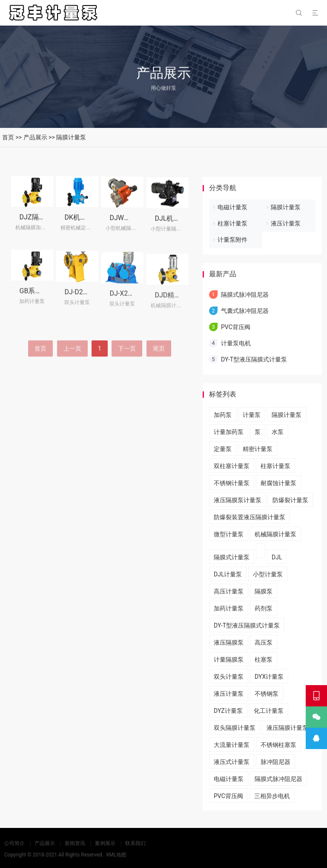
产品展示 (35, 137)
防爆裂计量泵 (290, 500)
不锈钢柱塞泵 (278, 745)
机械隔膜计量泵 (275, 534)
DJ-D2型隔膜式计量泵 (98, 302)
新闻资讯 (75, 843)
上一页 (72, 367)
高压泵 (264, 642)
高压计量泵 (229, 591)
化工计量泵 (269, 711)
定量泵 (223, 449)
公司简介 (14, 843)
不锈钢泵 (267, 694)
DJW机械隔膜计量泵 (141, 223)
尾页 (159, 367)
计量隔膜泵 (229, 660)
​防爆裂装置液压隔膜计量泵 (250, 517)
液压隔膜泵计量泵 (238, 500)
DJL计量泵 (228, 574)
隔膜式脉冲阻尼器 (245, 295)
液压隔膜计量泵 (287, 728)
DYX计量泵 (269, 677)
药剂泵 (264, 608)
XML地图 (116, 855)
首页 (8, 137)
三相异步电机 (272, 796)
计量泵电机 (236, 343)
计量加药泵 (229, 432)
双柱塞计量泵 (232, 466)
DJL (277, 557)
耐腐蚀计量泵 (278, 483)
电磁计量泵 (232, 207)
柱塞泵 (264, 660)
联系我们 (135, 843)
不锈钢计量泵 (232, 483)
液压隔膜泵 (229, 642)
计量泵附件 (232, 240)
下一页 (127, 367)
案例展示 (105, 843)
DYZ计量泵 (228, 711)
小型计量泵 (268, 574)
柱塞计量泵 (232, 223)
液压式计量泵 (232, 762)
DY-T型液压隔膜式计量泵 (254, 359)
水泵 (278, 432)
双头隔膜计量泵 (235, 728)
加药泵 (223, 415)
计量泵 (252, 415)
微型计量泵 (229, 534)
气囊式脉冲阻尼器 (245, 311)
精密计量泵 (258, 449)
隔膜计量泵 (71, 137)
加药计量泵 (229, 608)
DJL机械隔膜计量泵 (185, 225)
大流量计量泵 (232, 745)
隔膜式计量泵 (232, 557)
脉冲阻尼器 (275, 762)
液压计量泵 (286, 223)
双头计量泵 (229, 677)
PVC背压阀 (236, 327)
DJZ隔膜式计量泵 (46, 220)
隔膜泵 (264, 591)
